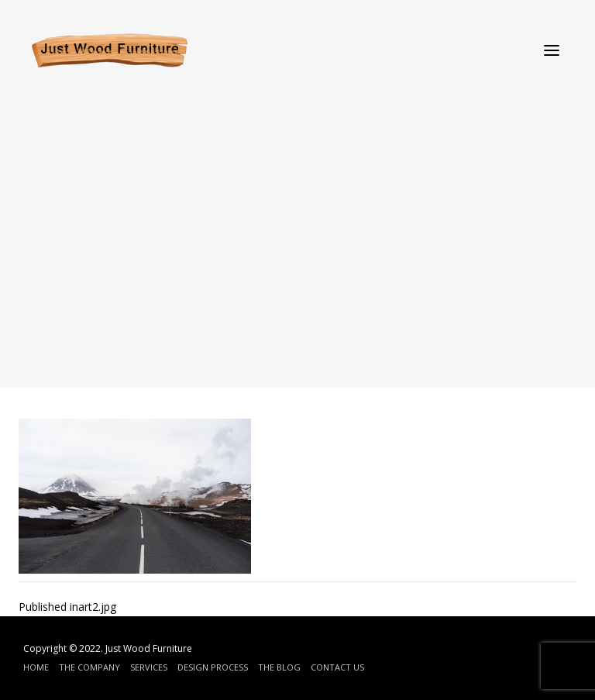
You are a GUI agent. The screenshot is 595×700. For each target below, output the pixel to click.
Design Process (213, 667)
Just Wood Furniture (149, 648)
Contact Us (337, 667)
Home (36, 667)
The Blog (279, 667)
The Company (89, 667)
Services (149, 667)
